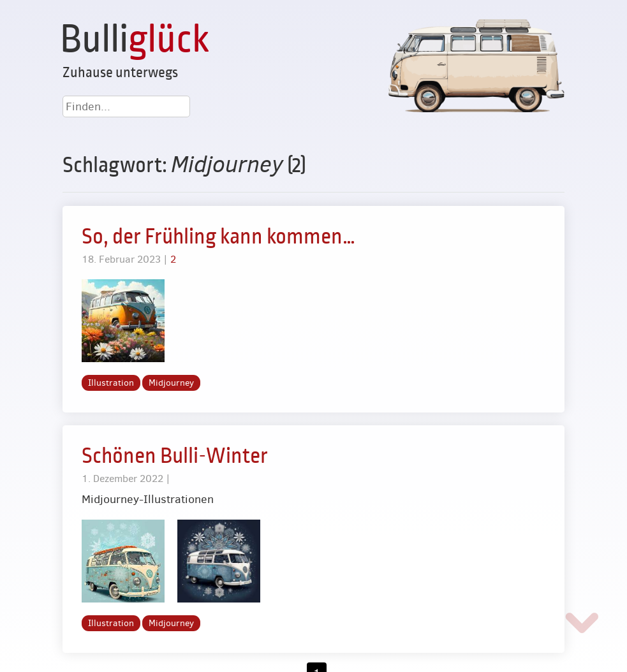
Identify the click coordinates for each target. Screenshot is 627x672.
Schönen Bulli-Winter (175, 456)
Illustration (111, 383)
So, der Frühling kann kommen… (218, 237)
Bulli (135, 40)
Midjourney (171, 383)
